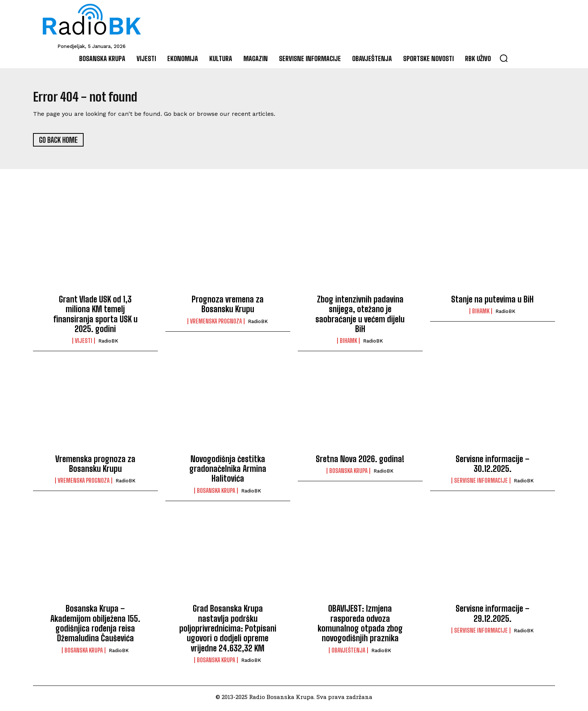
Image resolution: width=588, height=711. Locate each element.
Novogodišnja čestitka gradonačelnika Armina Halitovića (228, 472)
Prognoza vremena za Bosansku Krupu (228, 307)
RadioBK (108, 344)
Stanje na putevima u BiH (492, 302)
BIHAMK (348, 344)
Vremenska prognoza (216, 324)
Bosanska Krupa (216, 494)
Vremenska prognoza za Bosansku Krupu (95, 467)
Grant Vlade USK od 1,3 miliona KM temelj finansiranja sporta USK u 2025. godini (95, 317)
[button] (504, 58)
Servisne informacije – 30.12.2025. (493, 467)
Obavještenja (348, 653)
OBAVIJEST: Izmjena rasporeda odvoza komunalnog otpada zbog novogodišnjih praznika (360, 627)
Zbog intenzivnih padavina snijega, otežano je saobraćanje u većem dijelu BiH (360, 317)
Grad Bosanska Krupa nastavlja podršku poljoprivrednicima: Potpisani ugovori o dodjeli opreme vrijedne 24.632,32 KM (228, 632)
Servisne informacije (481, 484)
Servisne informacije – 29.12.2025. (493, 617)
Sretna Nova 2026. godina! (360, 462)
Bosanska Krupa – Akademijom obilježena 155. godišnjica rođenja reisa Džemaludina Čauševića (95, 627)
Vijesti (84, 344)
